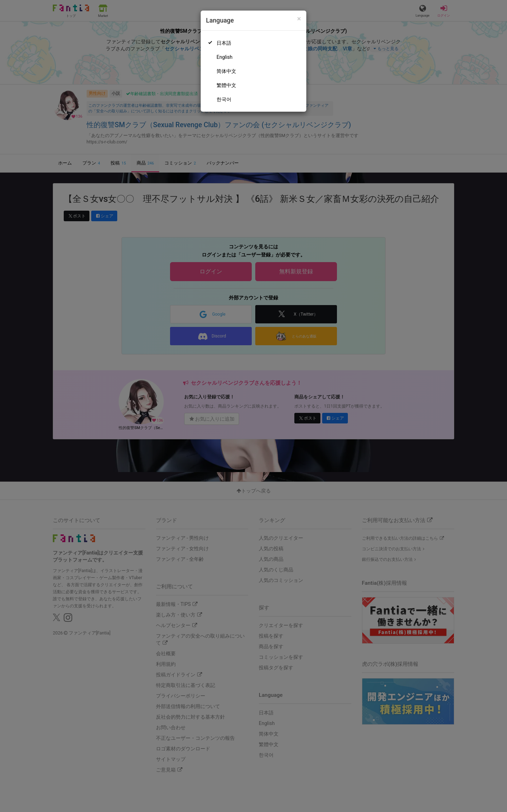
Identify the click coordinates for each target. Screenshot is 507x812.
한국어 (224, 99)
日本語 (224, 43)
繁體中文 (226, 85)
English (224, 57)
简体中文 (226, 71)
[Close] (299, 19)
